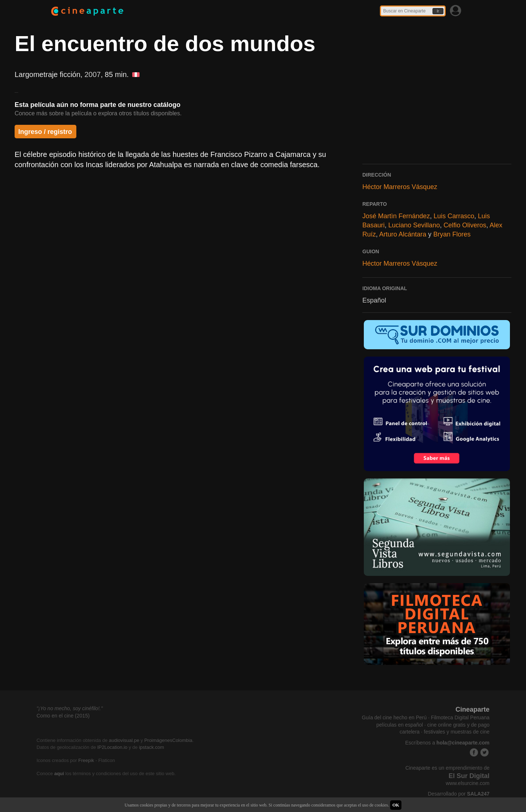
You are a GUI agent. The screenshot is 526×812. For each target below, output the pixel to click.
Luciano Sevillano (414, 225)
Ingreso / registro (45, 132)
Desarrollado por (459, 794)
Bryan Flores (452, 234)
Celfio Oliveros (465, 225)
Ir (438, 11)
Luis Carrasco (454, 216)
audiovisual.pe (124, 740)
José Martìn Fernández (396, 216)
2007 (93, 74)
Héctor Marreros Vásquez (400, 187)
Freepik (86, 760)
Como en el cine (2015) (63, 716)
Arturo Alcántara (403, 234)
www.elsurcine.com (468, 783)
